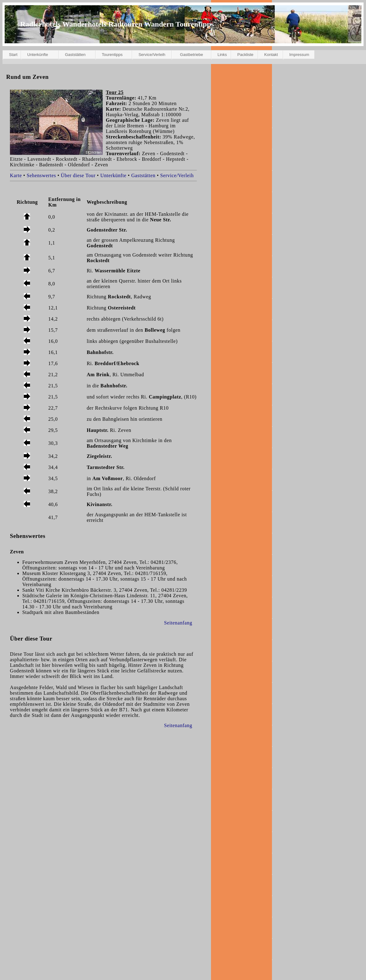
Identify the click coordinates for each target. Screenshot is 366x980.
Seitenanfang (178, 623)
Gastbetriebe (192, 55)
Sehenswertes (41, 175)
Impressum (299, 55)
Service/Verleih (152, 55)
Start (13, 55)
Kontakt (271, 55)
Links (222, 55)
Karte (16, 175)
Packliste (245, 55)
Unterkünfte (38, 55)
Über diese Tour (78, 175)
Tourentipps (112, 55)
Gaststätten (75, 55)
